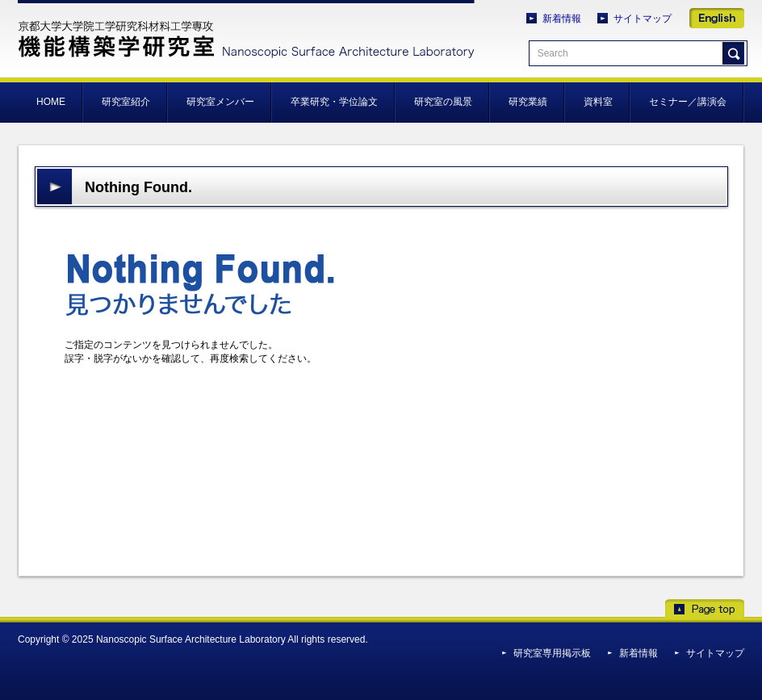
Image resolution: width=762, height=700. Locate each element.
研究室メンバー (220, 102)
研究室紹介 (126, 102)
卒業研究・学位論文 (334, 102)
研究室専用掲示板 (552, 653)
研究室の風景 (443, 102)
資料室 (598, 102)
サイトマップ (643, 19)
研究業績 (528, 102)
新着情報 (562, 19)
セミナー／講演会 (688, 102)
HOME (51, 102)
